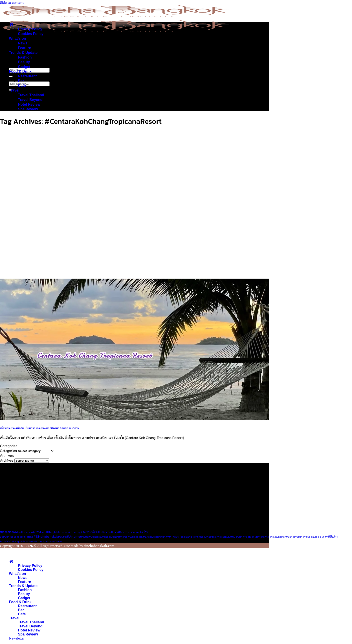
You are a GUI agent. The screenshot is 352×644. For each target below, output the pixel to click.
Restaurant (27, 76)
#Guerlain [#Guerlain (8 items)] (236, 537)
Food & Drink (20, 71)
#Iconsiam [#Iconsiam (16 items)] (7, 532)
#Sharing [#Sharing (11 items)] (74, 532)
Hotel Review (29, 104)
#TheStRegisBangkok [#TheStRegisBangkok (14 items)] (183, 537)
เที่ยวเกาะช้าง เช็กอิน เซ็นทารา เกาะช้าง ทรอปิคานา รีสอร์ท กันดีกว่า (39, 428)
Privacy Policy (30, 29)
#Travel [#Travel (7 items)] (58, 541)
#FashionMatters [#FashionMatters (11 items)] (254, 537)
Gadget (24, 67)
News (23, 43)
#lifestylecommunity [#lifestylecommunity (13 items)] (156, 537)
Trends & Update (23, 53)
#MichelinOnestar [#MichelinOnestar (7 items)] (275, 537)
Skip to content (12, 2)
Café (22, 86)
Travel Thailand (31, 95)
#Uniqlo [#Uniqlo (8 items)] (16, 541)
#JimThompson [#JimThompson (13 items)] (23, 532)
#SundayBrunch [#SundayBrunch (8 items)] (296, 537)
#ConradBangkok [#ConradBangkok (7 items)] (13, 537)
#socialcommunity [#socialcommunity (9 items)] (317, 537)
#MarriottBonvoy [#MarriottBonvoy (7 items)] (221, 537)
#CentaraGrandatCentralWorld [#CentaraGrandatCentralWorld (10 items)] (108, 537)
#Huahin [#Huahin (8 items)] (63, 532)
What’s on (18, 38)
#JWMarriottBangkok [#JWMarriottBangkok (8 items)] (45, 532)
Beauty (24, 62)
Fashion (25, 57)
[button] (17, 638)
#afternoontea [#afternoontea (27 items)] (78, 536)
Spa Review (28, 109)
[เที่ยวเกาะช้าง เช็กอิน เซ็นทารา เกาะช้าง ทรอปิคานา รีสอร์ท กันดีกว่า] (135, 418)
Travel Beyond (30, 100)
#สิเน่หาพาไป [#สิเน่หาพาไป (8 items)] (88, 532)
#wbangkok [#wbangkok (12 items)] (135, 537)
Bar (21, 81)
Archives (7, 460)
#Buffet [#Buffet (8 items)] (62, 537)
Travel (14, 90)
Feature (24, 48)
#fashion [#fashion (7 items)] (26, 541)
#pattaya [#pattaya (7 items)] (28, 537)
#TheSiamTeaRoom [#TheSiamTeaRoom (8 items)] (106, 532)
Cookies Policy (31, 34)
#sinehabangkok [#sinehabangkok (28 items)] (46, 536)
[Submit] (11, 76)
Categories (8, 451)
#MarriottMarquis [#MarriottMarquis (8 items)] (42, 541)
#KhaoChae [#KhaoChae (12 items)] (204, 537)
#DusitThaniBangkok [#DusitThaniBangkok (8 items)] (129, 532)
